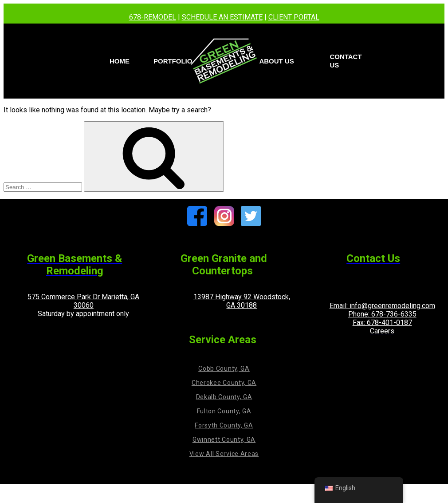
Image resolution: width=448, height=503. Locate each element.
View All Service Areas (224, 454)
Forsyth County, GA (224, 425)
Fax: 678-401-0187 (382, 323)
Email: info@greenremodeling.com (382, 306)
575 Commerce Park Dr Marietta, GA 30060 (83, 301)
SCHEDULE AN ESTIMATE (222, 17)
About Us (276, 61)
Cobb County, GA (224, 368)
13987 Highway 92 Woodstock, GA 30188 (242, 301)
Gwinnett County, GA (224, 440)
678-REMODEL (153, 17)
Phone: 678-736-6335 (382, 314)
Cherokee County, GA (224, 383)
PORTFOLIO (173, 61)
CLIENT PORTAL (294, 17)
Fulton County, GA (224, 411)
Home (120, 61)
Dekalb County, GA (224, 397)
